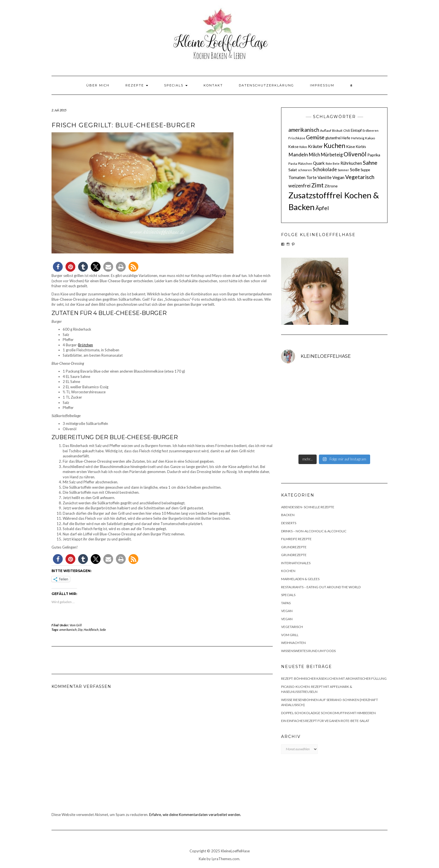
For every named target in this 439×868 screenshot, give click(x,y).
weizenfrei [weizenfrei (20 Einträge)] (299, 186)
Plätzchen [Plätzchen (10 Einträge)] (305, 164)
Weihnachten (293, 643)
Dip (80, 630)
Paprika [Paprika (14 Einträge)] (374, 155)
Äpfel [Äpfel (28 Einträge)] (322, 208)
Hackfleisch (91, 630)
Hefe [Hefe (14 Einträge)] (346, 138)
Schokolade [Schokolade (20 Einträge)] (325, 170)
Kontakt (213, 85)
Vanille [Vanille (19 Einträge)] (324, 177)
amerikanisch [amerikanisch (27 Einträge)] (304, 130)
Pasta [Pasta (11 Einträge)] (293, 164)
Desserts (289, 523)
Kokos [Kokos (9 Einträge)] (303, 147)
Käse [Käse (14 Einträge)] (351, 146)
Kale (202, 859)
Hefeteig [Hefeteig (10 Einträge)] (358, 138)
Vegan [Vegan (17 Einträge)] (338, 177)
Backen (288, 515)
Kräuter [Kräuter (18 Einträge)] (315, 146)
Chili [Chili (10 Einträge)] (347, 130)
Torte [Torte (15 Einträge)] (311, 177)
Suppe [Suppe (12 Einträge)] (365, 170)
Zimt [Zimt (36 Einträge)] (317, 185)
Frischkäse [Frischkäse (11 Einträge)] (297, 138)
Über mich (98, 85)
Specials (176, 85)
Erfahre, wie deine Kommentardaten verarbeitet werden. (195, 815)
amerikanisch (68, 630)
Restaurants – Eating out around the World (321, 587)
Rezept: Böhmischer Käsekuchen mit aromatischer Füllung (334, 678)
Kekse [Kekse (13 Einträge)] (293, 147)
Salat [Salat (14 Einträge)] (293, 170)
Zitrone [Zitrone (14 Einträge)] (331, 186)
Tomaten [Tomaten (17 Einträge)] (297, 177)
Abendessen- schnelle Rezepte (308, 507)
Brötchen (86, 345)
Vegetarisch (292, 627)
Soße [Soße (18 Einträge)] (355, 169)
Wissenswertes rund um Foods (308, 651)
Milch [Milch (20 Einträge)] (314, 155)
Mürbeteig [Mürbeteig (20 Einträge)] (332, 155)
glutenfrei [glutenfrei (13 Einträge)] (333, 138)
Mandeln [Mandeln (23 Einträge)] (298, 155)
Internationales (296, 563)
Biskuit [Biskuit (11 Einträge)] (337, 130)
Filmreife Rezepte (296, 539)
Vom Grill (76, 625)
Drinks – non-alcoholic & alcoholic (314, 531)
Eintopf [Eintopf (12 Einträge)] (356, 130)
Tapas (286, 603)
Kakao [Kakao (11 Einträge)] (370, 138)
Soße (103, 630)
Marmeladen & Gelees (300, 579)
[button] (58, 267)
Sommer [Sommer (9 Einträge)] (343, 170)
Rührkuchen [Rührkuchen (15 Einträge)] (351, 163)
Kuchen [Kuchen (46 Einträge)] (334, 145)
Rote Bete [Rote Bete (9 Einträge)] (333, 164)
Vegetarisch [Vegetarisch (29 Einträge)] (360, 177)
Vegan (287, 611)
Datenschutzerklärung (266, 85)
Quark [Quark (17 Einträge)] (319, 163)
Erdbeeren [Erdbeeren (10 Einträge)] (371, 130)
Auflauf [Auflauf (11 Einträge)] (326, 130)
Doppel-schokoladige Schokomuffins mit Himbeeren (328, 713)
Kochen (288, 571)
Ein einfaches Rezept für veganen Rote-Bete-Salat (325, 721)
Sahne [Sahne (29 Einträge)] (370, 163)
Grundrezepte (294, 547)
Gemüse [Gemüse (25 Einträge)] (315, 137)
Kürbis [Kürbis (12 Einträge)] (361, 147)
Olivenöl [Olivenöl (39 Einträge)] (355, 154)
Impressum (322, 85)
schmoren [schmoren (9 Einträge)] (305, 170)
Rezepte (137, 85)
